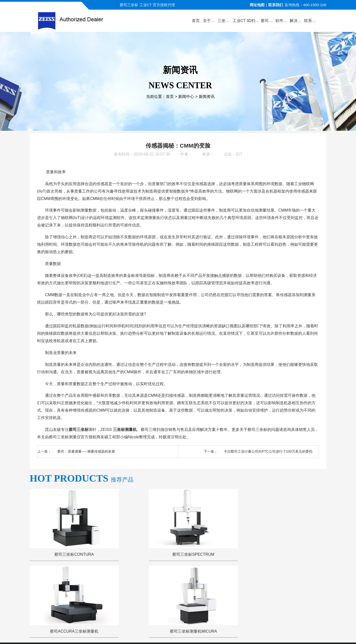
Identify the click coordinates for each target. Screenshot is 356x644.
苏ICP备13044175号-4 (187, 633)
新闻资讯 (207, 97)
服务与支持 (198, 580)
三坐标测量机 (125, 430)
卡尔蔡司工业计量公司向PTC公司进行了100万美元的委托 (268, 451)
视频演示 (149, 580)
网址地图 (257, 5)
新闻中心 (186, 97)
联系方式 (279, 580)
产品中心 (125, 580)
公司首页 (77, 580)
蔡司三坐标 (79, 430)
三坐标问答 (226, 580)
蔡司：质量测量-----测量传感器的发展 (86, 451)
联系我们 (276, 5)
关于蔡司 (101, 580)
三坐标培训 (253, 580)
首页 (170, 97)
